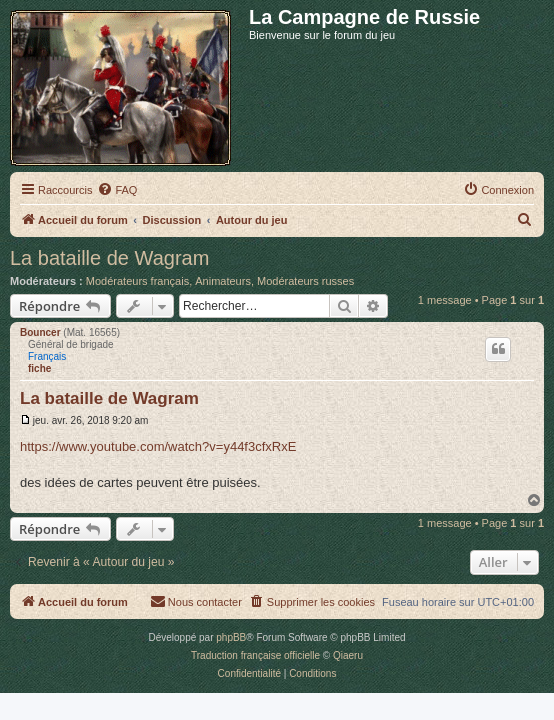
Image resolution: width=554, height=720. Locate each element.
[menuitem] (117, 190)
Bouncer (40, 332)
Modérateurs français (137, 281)
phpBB (231, 637)
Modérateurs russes (305, 281)
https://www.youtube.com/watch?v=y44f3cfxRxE (158, 446)
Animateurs (223, 281)
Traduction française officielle (255, 655)
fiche (39, 368)
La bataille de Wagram (109, 258)
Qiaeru (348, 655)
